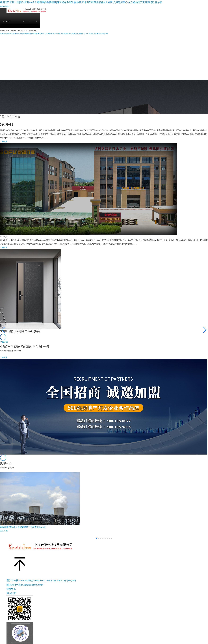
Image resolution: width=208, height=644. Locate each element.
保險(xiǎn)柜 (142, 12)
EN (200, 10)
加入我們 (189, 12)
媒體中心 (176, 12)
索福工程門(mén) (112, 12)
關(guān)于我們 (159, 12)
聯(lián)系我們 (37, 585)
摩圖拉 (77, 12)
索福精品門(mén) (61, 12)
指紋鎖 (128, 12)
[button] (97, 538)
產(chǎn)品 (12, 580)
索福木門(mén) (93, 12)
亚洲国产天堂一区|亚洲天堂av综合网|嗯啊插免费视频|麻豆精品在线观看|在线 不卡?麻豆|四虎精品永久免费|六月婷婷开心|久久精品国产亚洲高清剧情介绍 (81, 2)
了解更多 (4, 141)
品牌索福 (27, 585)
